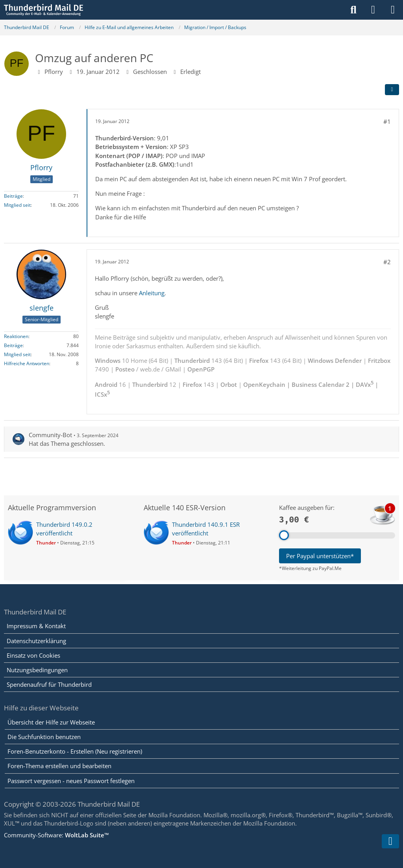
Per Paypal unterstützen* (320, 556)
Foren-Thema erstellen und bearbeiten (59, 766)
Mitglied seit (17, 205)
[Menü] (393, 10)
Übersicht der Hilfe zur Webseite (51, 722)
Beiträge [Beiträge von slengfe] (13, 345)
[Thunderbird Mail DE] (43, 10)
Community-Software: (56, 835)
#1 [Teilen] (387, 121)
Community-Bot (50, 435)
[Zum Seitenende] (390, 841)
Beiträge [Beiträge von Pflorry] (13, 196)
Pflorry (54, 72)
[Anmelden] (373, 10)
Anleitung (152, 293)
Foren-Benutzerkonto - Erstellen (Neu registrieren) (75, 751)
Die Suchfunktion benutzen (44, 737)
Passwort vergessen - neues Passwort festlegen (71, 781)
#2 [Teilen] (387, 262)
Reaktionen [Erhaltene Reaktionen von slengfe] (16, 336)
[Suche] (353, 10)
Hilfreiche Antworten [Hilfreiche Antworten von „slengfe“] (27, 363)
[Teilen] (392, 90)
